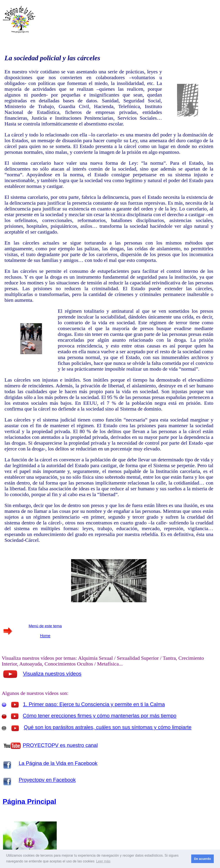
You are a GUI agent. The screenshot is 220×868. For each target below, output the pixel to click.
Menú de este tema (45, 626)
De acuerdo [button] (202, 859)
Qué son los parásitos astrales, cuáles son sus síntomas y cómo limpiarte (108, 727)
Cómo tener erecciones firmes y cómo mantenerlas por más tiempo (100, 716)
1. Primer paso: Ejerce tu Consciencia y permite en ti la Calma (94, 704)
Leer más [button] (103, 861)
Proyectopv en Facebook (47, 780)
